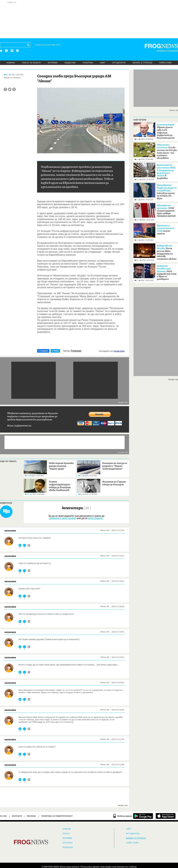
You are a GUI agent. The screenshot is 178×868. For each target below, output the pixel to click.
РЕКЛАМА (31, 816)
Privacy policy (86, 867)
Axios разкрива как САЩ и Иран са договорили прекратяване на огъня (167, 273)
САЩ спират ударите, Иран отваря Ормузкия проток (166, 211)
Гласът (66, 834)
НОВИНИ (11, 63)
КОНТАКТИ (17, 816)
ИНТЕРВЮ (53, 63)
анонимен (10, 531)
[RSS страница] (18, 51)
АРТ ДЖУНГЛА (119, 63)
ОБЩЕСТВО (70, 63)
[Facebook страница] (7, 51)
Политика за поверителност (57, 816)
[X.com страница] (12, 51)
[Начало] (1, 51)
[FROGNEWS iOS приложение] (166, 816)
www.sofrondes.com (120, 867)
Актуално (68, 843)
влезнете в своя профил (63, 518)
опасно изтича (166, 230)
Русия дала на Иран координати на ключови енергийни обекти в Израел (167, 253)
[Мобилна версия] (123, 816)
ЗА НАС (3, 816)
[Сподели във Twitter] (10, 89)
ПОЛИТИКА (88, 63)
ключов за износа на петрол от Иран (167, 192)
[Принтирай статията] (14, 89)
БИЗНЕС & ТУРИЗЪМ (142, 63)
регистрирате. (96, 518)
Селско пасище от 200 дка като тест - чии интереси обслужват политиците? (167, 152)
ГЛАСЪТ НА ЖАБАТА (31, 63)
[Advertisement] (89, 20)
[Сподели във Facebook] (5, 89)
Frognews (76, 351)
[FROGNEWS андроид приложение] (143, 816)
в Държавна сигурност (166, 173)
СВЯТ (103, 63)
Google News (119, 351)
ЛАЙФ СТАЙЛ (165, 63)
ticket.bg (133, 867)
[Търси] (29, 45)
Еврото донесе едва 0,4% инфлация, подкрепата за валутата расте (166, 131)
